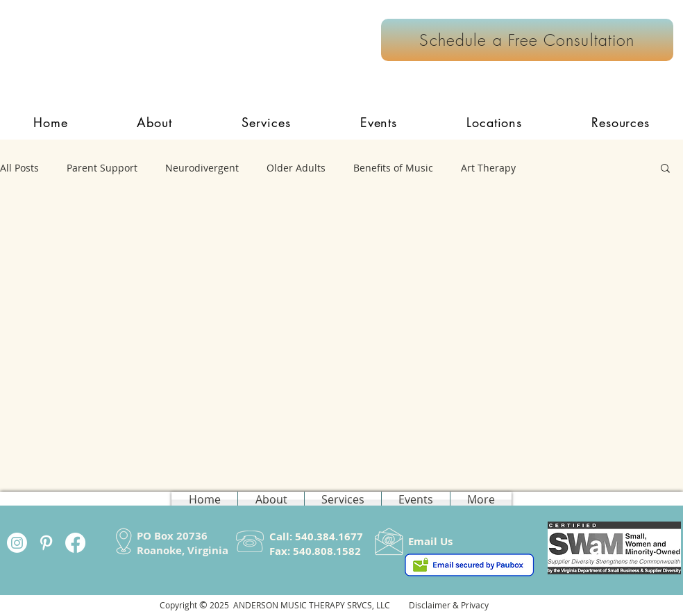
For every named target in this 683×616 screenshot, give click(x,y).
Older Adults (296, 168)
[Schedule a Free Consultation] (527, 40)
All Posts (19, 168)
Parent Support (102, 168)
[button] (266, 122)
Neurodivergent (202, 168)
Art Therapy (488, 168)
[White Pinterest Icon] (46, 543)
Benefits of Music (393, 168)
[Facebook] (75, 543)
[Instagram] (17, 543)
